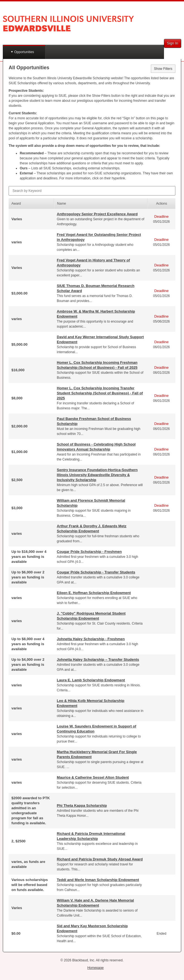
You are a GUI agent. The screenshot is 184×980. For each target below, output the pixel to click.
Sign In (173, 43)
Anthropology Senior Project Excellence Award (97, 214)
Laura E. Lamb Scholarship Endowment (91, 680)
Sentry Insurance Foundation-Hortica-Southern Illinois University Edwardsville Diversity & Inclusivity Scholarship (97, 475)
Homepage (96, 968)
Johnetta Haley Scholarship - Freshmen (91, 639)
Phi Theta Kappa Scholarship (82, 805)
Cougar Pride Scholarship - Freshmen (89, 552)
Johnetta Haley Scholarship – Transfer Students (98, 659)
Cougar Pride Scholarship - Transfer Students (96, 572)
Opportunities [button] (24, 52)
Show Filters (163, 69)
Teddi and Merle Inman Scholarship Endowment (98, 880)
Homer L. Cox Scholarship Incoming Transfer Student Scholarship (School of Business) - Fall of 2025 (100, 393)
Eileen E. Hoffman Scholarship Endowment (94, 593)
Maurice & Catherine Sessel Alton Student (93, 777)
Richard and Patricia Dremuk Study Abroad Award (100, 859)
